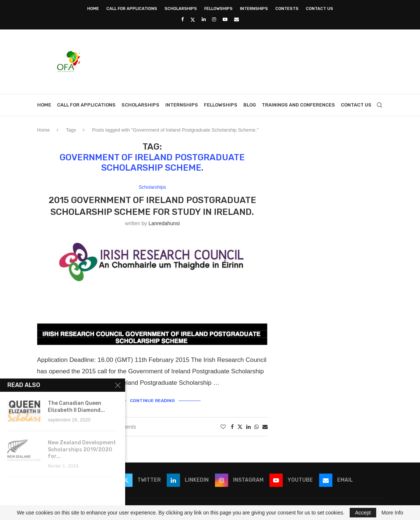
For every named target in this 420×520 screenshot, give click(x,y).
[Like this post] (223, 427)
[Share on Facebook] (232, 427)
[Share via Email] (265, 427)
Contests (287, 9)
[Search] (380, 105)
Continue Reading (152, 401)
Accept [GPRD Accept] (363, 513)
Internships (254, 9)
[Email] (237, 19)
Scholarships (181, 9)
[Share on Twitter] (240, 427)
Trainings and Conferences (298, 105)
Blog (250, 105)
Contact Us (320, 9)
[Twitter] (193, 20)
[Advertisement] (249, 61)
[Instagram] (214, 19)
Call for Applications (132, 9)
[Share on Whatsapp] (257, 427)
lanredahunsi (164, 223)
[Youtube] (225, 19)
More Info (392, 513)
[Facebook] (182, 19)
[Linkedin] (204, 19)
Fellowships (218, 9)
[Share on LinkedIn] (248, 427)
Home (93, 9)
